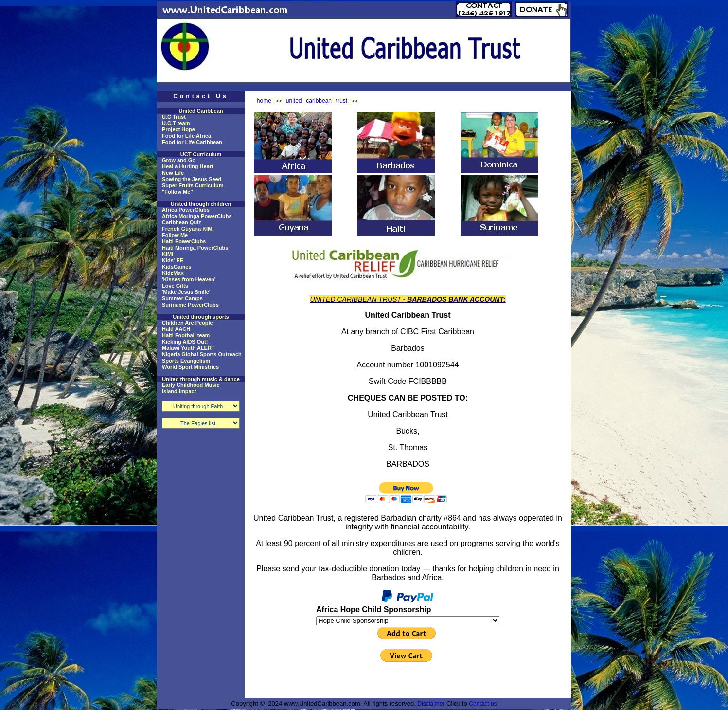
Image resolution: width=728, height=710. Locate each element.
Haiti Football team (186, 335)
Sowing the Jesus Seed (192, 179)
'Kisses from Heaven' (189, 279)
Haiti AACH (176, 329)
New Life (173, 173)
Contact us (483, 704)
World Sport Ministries (190, 367)
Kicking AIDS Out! (185, 342)
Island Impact (179, 391)
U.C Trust (174, 117)
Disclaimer (431, 704)
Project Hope (178, 129)
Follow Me (175, 235)
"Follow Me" (178, 192)
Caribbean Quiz (182, 222)
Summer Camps (182, 298)
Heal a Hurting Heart (188, 166)
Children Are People (187, 323)
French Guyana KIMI (188, 229)
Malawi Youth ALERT (188, 348)
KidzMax (173, 273)
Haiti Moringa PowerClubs (195, 248)
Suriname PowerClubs (190, 305)
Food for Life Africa (186, 136)
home (264, 101)
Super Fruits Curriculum (193, 185)
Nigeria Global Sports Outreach (202, 354)
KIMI (168, 254)
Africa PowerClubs (186, 210)
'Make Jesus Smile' (186, 292)
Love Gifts (175, 286)
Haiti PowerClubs (184, 241)
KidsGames (177, 267)
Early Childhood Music (191, 385)
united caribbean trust (317, 101)
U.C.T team (176, 123)
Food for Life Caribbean (192, 142)
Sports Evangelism (186, 361)
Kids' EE (173, 260)
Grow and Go (179, 160)
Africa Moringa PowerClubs (197, 216)
